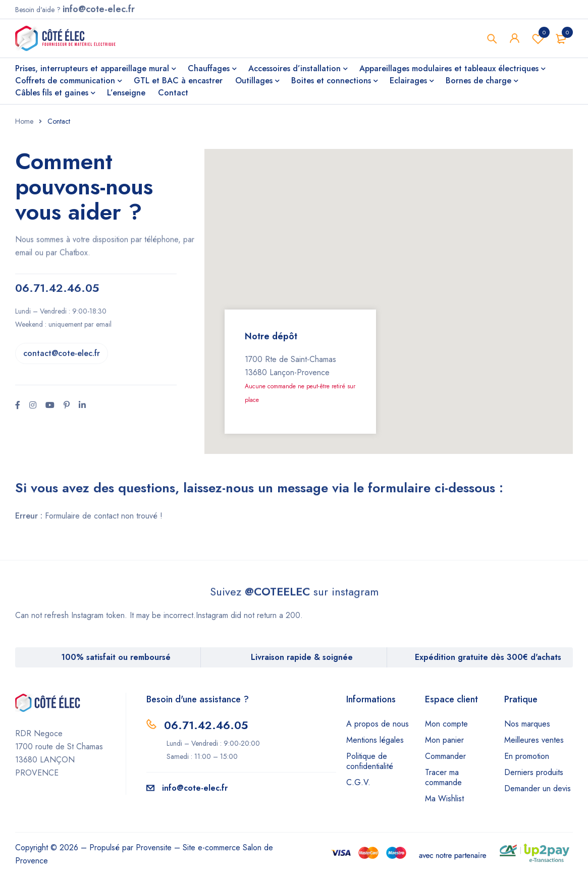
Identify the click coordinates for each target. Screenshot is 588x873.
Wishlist (538, 38)
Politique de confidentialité (370, 761)
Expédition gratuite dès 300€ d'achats (488, 657)
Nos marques (527, 724)
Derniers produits (534, 772)
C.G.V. (358, 782)
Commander (445, 756)
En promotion (527, 756)
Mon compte (446, 724)
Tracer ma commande (443, 777)
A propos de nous (378, 724)
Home (24, 121)
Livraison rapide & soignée (302, 657)
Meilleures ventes (534, 740)
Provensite (154, 848)
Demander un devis (538, 788)
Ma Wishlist (444, 799)
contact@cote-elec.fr (62, 300)
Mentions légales (375, 740)
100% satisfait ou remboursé (116, 657)
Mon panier (444, 740)
